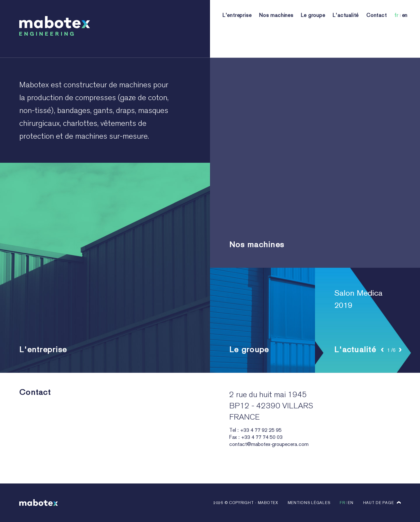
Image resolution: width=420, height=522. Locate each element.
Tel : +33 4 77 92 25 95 (255, 430)
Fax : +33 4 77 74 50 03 (256, 437)
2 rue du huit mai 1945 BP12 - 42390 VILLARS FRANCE (271, 406)
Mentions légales (309, 503)
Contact (377, 25)
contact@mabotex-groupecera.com (269, 444)
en (405, 25)
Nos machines (276, 25)
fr (396, 25)
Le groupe (313, 25)
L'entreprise (237, 25)
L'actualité (346, 25)
